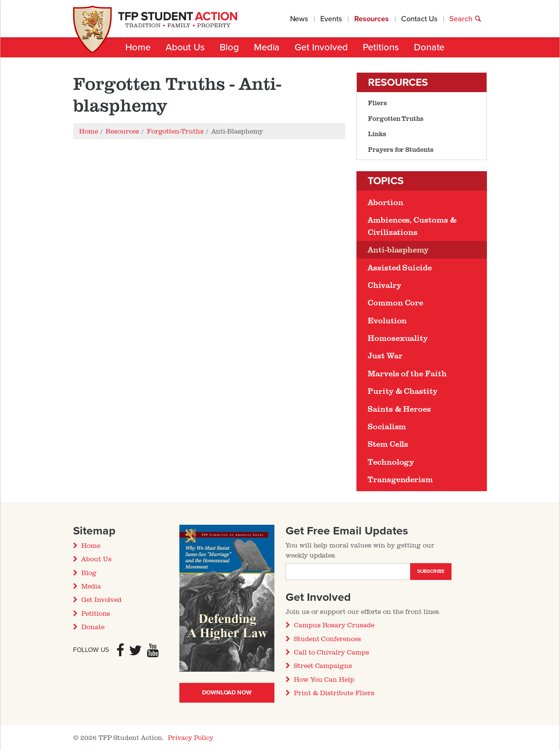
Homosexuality (398, 338)
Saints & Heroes (399, 409)
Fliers (377, 103)
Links (377, 134)
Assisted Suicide (400, 267)
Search (465, 19)
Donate (429, 47)
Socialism (387, 426)
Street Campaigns (323, 665)
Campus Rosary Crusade (334, 625)
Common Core (395, 302)
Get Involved (321, 47)
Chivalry (384, 285)
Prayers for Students (401, 149)
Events (331, 19)
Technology (391, 462)
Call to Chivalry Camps (331, 652)
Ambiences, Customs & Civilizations (412, 226)
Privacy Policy (191, 737)
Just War (385, 355)
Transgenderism (400, 479)
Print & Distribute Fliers (334, 693)
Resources (372, 19)
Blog (229, 47)
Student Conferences (327, 638)
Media (267, 47)
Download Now (227, 693)
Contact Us (419, 19)
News (299, 19)
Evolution (387, 320)
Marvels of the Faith (407, 373)
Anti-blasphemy (398, 250)
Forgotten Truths (396, 118)
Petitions (381, 47)
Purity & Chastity (403, 391)
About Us (185, 47)
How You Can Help (324, 679)
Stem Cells (388, 444)
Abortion (385, 202)
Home (138, 47)
